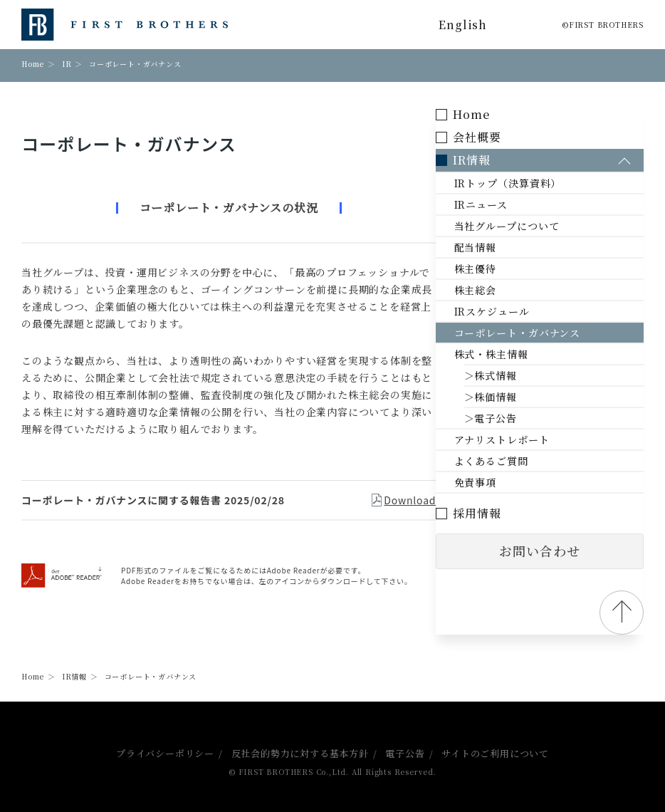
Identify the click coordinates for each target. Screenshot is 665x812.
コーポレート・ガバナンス (547, 333)
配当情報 (505, 247)
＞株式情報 (520, 375)
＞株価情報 (520, 397)
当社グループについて (536, 226)
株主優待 (505, 269)
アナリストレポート (532, 439)
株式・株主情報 (521, 354)
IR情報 (74, 676)
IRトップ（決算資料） (538, 183)
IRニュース (511, 204)
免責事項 (505, 482)
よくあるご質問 (521, 461)
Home (33, 64)
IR (67, 64)
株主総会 (505, 290)
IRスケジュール (522, 311)
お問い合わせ (555, 551)
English (463, 25)
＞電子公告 (520, 418)
